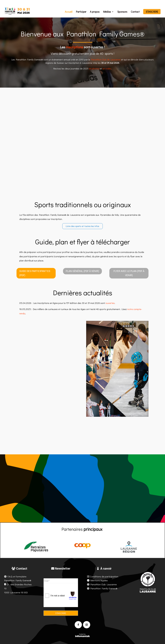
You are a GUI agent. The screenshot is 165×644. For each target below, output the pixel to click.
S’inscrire (152, 12)
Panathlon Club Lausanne (104, 584)
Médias (107, 12)
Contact (135, 12)
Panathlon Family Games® (104, 588)
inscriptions (74, 47)
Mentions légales (99, 580)
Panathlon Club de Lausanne (106, 59)
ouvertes (110, 303)
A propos (95, 12)
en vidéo (107, 69)
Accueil (69, 12)
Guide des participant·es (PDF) (35, 273)
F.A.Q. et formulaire (17, 576)
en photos (94, 69)
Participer (81, 12)
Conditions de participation (104, 576)
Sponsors (122, 12)
